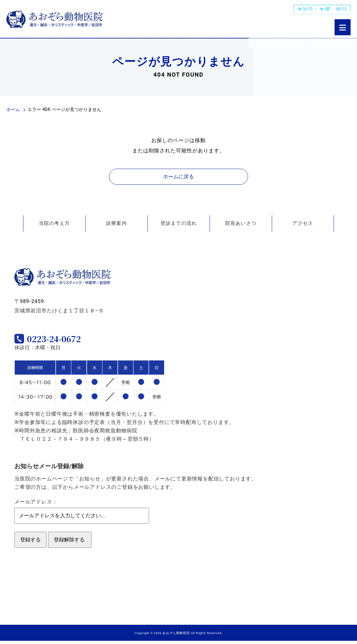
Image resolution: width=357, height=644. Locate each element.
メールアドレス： (36, 505)
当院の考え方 (54, 223)
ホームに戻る (178, 177)
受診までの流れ (179, 223)
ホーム (13, 109)
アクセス (303, 223)
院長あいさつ (241, 223)
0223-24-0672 (66, 341)
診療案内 (116, 223)
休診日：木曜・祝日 (322, 10)
